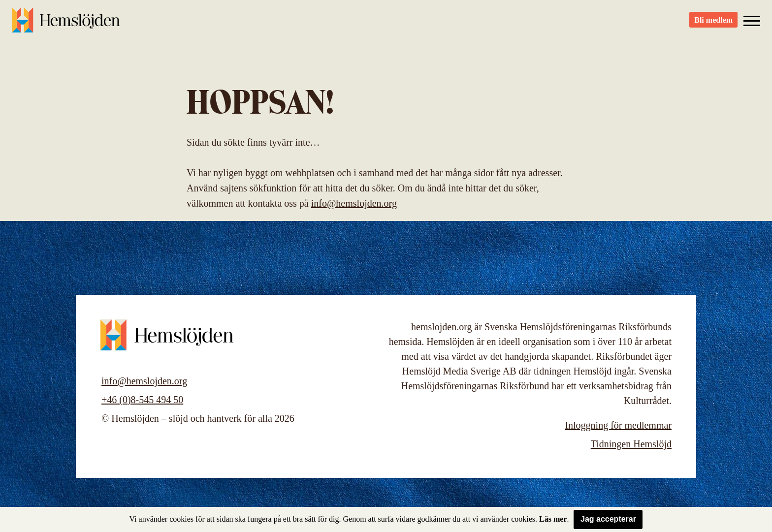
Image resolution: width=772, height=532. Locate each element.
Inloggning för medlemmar (618, 425)
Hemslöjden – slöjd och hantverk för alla (66, 25)
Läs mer (553, 519)
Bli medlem (713, 25)
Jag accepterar (608, 519)
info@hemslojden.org (354, 203)
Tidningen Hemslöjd (631, 444)
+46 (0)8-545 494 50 (142, 400)
